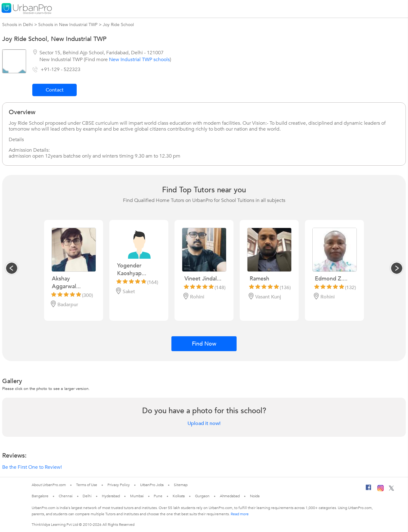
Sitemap (181, 485)
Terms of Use (87, 485)
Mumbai (137, 496)
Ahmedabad (230, 496)
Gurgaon (202, 496)
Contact (55, 90)
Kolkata (179, 496)
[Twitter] (391, 490)
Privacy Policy (119, 485)
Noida (255, 496)
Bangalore (40, 496)
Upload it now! (204, 423)
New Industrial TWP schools (139, 60)
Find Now (204, 344)
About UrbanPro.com (49, 485)
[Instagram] (381, 490)
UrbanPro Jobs (152, 485)
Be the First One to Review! (32, 467)
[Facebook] (369, 490)
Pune (158, 496)
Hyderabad (111, 496)
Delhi (87, 496)
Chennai (66, 496)
